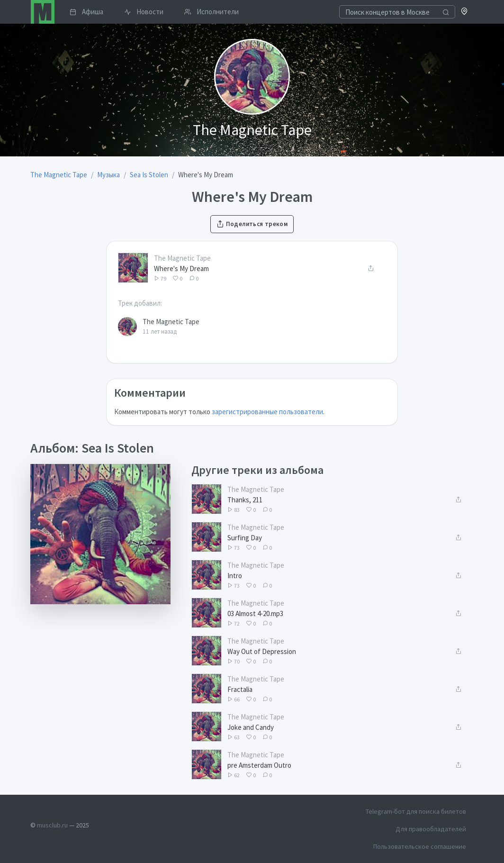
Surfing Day (245, 538)
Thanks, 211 (245, 500)
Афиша (86, 12)
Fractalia (240, 689)
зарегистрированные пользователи (267, 412)
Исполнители (211, 12)
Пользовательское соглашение (420, 846)
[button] (464, 12)
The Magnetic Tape (182, 258)
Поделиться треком (252, 224)
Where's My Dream (181, 268)
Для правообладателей (431, 829)
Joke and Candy (251, 727)
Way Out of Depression (262, 651)
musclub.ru (52, 825)
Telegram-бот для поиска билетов (416, 811)
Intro (235, 576)
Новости (144, 12)
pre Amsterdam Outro (259, 765)
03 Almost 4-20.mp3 (255, 613)
